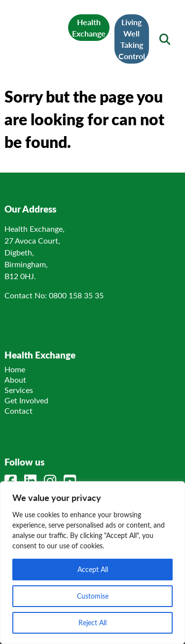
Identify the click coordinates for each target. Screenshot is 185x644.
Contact (18, 411)
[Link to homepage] (40, 33)
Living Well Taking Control (132, 39)
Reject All (92, 623)
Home (15, 369)
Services (19, 390)
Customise (93, 596)
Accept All (93, 569)
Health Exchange (89, 28)
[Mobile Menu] (20, 33)
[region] (92, 563)
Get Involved (26, 400)
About (15, 379)
